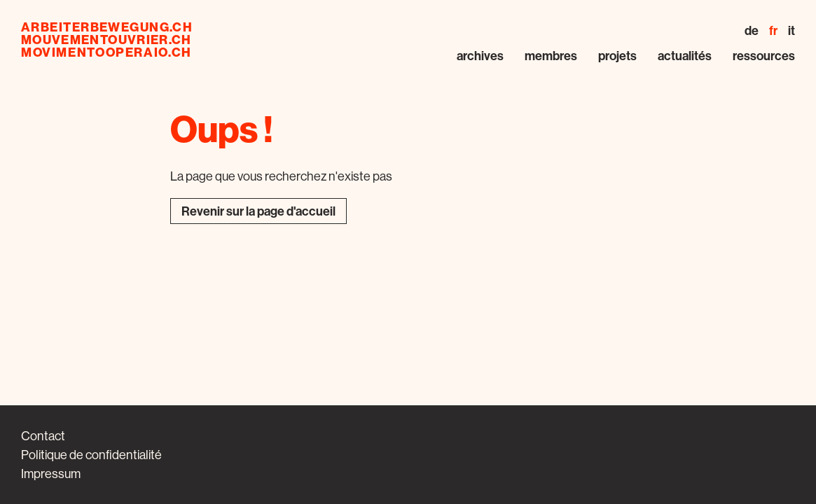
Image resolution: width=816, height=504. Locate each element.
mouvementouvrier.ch (106, 40)
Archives (480, 56)
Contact (43, 436)
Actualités (685, 56)
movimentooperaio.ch (106, 52)
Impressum (51, 474)
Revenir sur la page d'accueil (258, 211)
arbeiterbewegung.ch (107, 27)
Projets (617, 56)
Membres (551, 56)
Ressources (764, 56)
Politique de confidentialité (91, 455)
